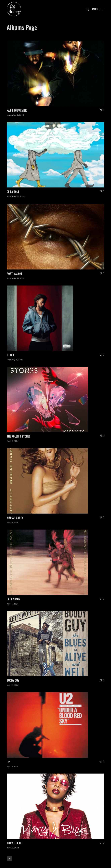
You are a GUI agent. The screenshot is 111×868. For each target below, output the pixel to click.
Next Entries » (9, 859)
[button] (98, 9)
